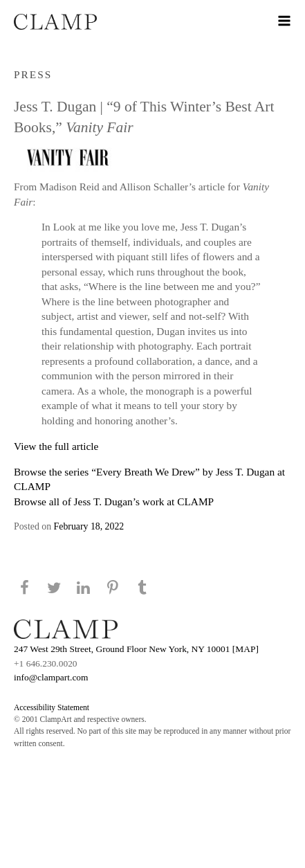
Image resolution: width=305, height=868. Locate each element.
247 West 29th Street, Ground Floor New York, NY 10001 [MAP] (136, 649)
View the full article (56, 446)
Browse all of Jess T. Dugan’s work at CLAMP (114, 501)
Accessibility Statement (52, 707)
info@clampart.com (51, 677)
